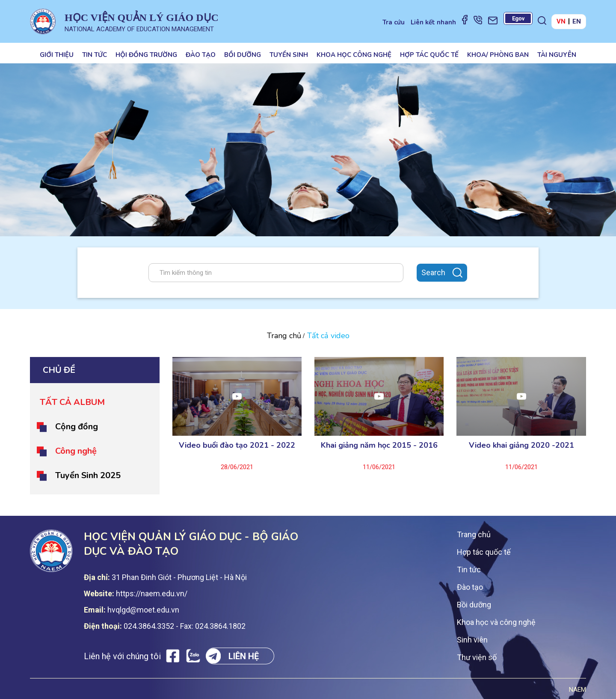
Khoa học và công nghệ (496, 622)
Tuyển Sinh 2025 (88, 475)
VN (561, 21)
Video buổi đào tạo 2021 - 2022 (237, 445)
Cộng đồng (77, 427)
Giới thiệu (57, 55)
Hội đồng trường (146, 55)
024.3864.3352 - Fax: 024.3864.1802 (185, 626)
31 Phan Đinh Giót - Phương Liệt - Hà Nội (179, 577)
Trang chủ (284, 336)
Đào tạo (201, 55)
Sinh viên (472, 640)
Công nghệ (76, 451)
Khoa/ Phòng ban (498, 55)
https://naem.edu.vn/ (152, 593)
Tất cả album (72, 402)
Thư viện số (477, 657)
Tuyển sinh (289, 55)
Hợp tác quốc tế (429, 55)
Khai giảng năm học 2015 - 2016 (379, 445)
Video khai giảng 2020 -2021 (521, 445)
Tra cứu (394, 22)
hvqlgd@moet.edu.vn (143, 610)
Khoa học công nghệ (354, 55)
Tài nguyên (557, 55)
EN (577, 21)
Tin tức (95, 55)
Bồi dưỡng (243, 55)
